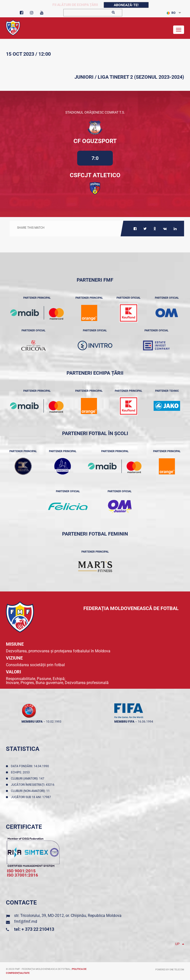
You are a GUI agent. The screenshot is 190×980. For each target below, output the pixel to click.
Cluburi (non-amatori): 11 (31, 791)
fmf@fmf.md (26, 921)
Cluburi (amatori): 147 (28, 779)
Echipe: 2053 (21, 772)
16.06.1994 (145, 722)
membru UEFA (32, 722)
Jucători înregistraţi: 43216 (33, 785)
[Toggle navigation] (179, 30)
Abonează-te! (126, 5)
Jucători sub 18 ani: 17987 (32, 797)
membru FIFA (124, 722)
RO (171, 13)
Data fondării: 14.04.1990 (31, 766)
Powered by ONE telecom (170, 970)
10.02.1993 (54, 722)
